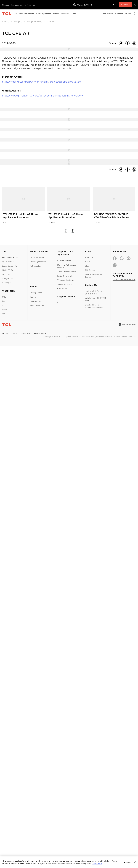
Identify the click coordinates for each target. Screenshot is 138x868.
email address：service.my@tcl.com (94, 306)
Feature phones (37, 305)
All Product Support (67, 272)
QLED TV (6, 274)
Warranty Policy (65, 284)
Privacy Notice (40, 333)
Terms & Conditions (10, 333)
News (87, 262)
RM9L (5, 310)
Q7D (4, 314)
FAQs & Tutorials (65, 276)
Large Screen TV (10, 266)
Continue (125, 5)
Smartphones (36, 293)
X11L (4, 297)
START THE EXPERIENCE (124, 280)
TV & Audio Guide (66, 280)
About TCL (90, 258)
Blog (87, 266)
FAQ (59, 303)
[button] (72, 231)
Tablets (33, 297)
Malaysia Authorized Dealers (67, 266)
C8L (4, 301)
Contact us (62, 289)
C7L (4, 305)
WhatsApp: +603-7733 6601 (95, 299)
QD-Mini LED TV (10, 262)
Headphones (35, 301)
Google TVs (7, 279)
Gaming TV (7, 283)
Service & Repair (65, 261)
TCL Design (15, 22)
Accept (127, 862)
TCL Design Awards (32, 22)
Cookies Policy (26, 333)
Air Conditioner (37, 258)
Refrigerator (35, 266)
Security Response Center (93, 276)
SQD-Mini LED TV (10, 258)
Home (5, 22)
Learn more (97, 864)
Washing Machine (38, 262)
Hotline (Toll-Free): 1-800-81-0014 (95, 292)
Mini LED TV (8, 270)
